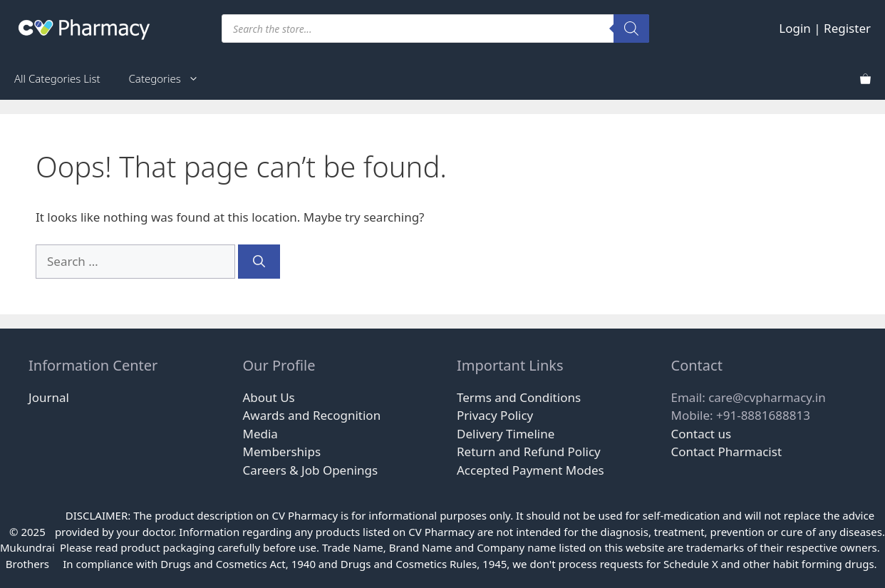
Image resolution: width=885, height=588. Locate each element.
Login (795, 28)
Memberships (282, 452)
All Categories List (57, 78)
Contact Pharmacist (727, 452)
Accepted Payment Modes (531, 470)
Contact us (702, 434)
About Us (269, 397)
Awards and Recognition (312, 415)
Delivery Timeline (506, 434)
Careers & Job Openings (311, 470)
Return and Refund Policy (529, 452)
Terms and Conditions (519, 397)
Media (260, 434)
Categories (171, 78)
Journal (49, 397)
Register (847, 28)
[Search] (631, 29)
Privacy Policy (495, 415)
